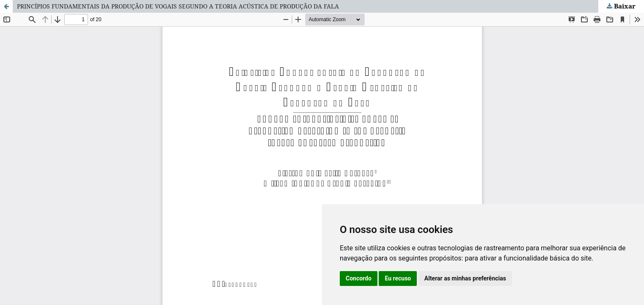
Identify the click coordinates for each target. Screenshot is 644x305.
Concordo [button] (359, 278)
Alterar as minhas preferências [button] (465, 278)
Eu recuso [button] (398, 278)
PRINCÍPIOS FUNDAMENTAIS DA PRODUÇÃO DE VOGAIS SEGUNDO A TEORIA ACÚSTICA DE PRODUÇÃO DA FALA (178, 6)
